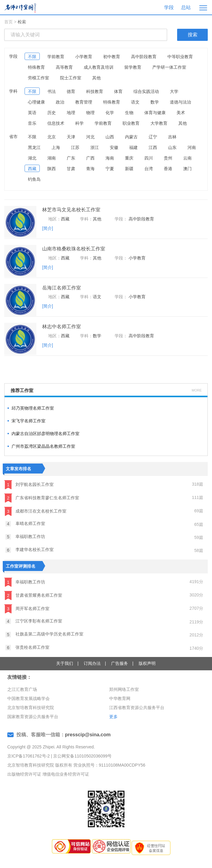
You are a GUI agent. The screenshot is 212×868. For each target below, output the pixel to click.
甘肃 (71, 169)
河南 (192, 147)
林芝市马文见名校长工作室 (71, 210)
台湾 (149, 169)
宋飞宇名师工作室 (29, 421)
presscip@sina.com (88, 735)
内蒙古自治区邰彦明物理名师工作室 (45, 434)
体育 (118, 91)
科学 (79, 123)
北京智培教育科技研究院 (31, 708)
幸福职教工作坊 (25, 537)
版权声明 (147, 663)
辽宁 (153, 137)
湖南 (52, 158)
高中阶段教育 (144, 57)
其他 (96, 78)
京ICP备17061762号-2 (29, 756)
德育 (71, 91)
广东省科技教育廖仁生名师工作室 (42, 498)
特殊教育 (36, 67)
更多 (113, 717)
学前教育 (56, 57)
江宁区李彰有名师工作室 (34, 621)
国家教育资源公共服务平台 (33, 717)
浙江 (95, 147)
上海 (56, 147)
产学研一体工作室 (169, 67)
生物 (129, 113)
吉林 (172, 137)
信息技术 (56, 123)
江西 (153, 147)
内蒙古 (131, 137)
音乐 (32, 123)
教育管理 (84, 102)
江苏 (75, 147)
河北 (90, 137)
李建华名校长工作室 (30, 550)
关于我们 (65, 663)
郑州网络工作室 (124, 689)
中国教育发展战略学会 (29, 698)
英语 (32, 113)
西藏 (32, 169)
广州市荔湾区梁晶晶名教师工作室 (43, 446)
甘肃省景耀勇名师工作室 (33, 596)
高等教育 (64, 67)
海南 (110, 158)
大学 (174, 91)
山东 (172, 147)
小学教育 (84, 57)
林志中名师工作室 (62, 327)
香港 (168, 169)
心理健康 (36, 102)
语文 (135, 102)
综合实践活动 (146, 91)
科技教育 (95, 91)
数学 (155, 102)
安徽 (114, 147)
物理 (90, 113)
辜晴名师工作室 (25, 524)
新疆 (129, 169)
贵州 (168, 158)
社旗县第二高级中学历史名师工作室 (44, 634)
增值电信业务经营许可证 (66, 774)
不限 (32, 57)
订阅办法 (92, 663)
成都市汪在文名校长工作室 (35, 511)
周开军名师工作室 (27, 609)
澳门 (187, 169)
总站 (186, 7)
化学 (110, 113)
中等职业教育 (180, 57)
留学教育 (133, 67)
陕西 (52, 169)
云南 (187, 158)
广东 (71, 158)
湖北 (32, 158)
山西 (110, 137)
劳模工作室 (39, 78)
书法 (52, 91)
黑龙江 (34, 147)
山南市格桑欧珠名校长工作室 (74, 249)
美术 (181, 113)
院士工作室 (71, 78)
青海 (90, 169)
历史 (52, 113)
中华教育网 (120, 698)
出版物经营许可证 (24, 774)
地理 (71, 113)
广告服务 (119, 663)
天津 (71, 137)
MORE (197, 390)
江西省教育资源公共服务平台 (137, 708)
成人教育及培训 (99, 67)
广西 (90, 158)
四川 (149, 158)
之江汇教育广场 (22, 689)
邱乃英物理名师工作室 (33, 408)
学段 (169, 7)
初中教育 (112, 57)
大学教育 (159, 123)
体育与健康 (155, 113)
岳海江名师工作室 (62, 288)
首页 (8, 22)
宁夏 (110, 169)
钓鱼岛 (34, 179)
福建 (133, 147)
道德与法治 (180, 102)
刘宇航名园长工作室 (29, 485)
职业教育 (131, 123)
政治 (60, 102)
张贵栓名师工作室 (27, 648)
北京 (52, 137)
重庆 (129, 158)
